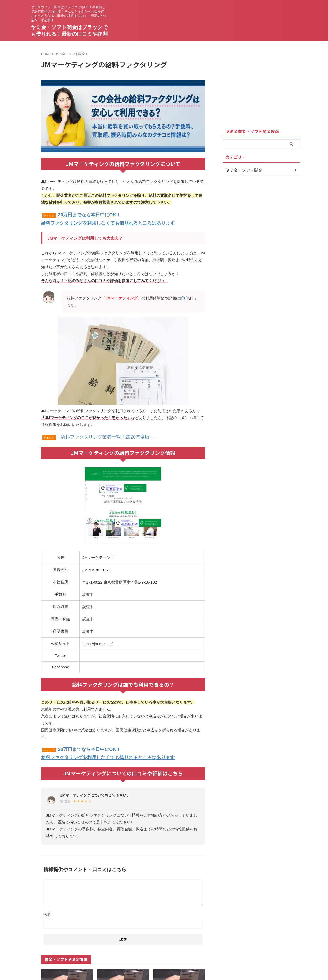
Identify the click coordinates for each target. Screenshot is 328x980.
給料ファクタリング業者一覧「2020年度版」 (100, 434)
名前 (47, 909)
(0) (182, 296)
